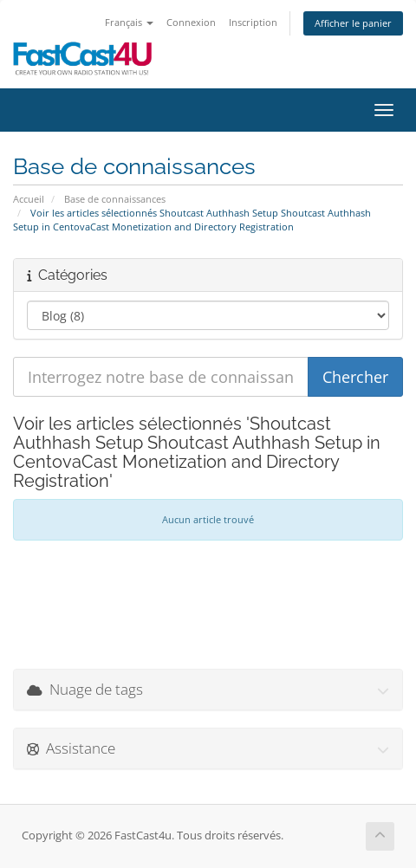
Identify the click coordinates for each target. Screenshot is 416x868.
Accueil (29, 199)
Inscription (253, 22)
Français (129, 22)
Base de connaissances (115, 199)
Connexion (191, 22)
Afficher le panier (353, 23)
